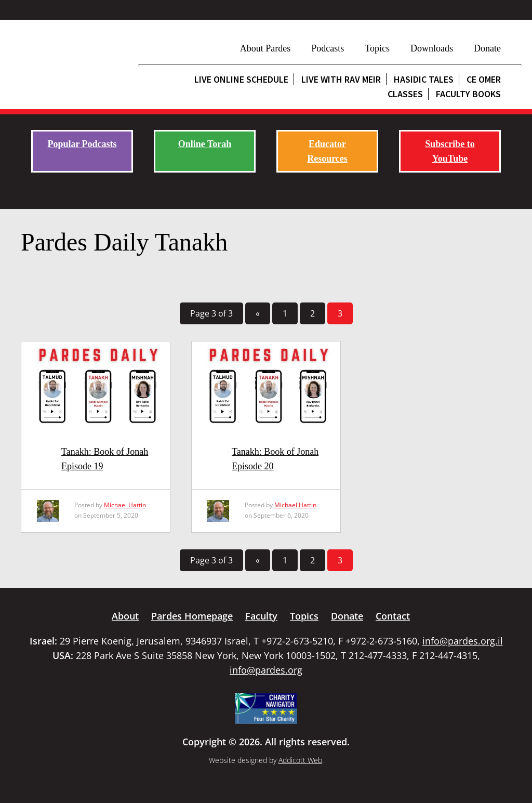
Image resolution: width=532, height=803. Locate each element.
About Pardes (265, 48)
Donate (487, 48)
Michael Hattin (125, 505)
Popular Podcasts (82, 144)
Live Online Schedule (241, 79)
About (125, 616)
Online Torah (205, 144)
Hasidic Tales (424, 79)
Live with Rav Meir (341, 79)
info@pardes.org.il (463, 641)
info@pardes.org (266, 670)
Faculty (261, 616)
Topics (377, 48)
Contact (393, 616)
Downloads (432, 48)
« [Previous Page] (258, 313)
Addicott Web (300, 760)
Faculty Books (468, 94)
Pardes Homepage (192, 616)
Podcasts (328, 48)
